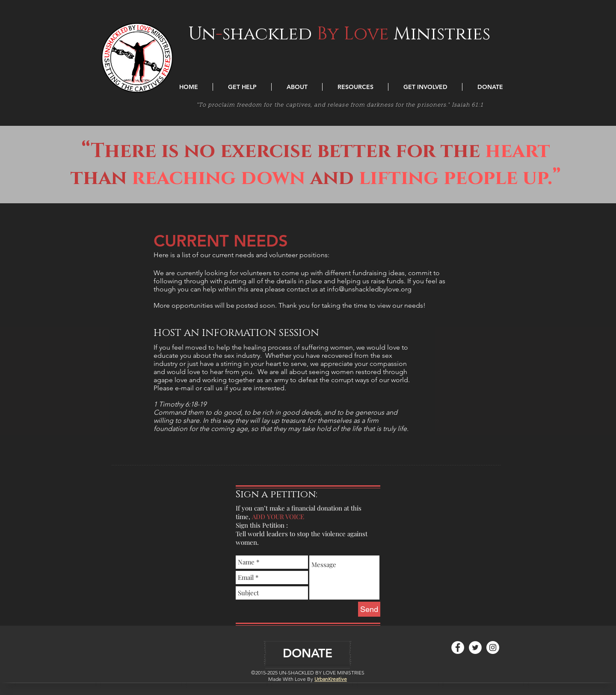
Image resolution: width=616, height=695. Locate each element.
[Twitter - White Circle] (475, 647)
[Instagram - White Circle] (493, 647)
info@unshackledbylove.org (369, 289)
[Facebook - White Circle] (458, 647)
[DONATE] (308, 653)
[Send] (369, 609)
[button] (242, 87)
